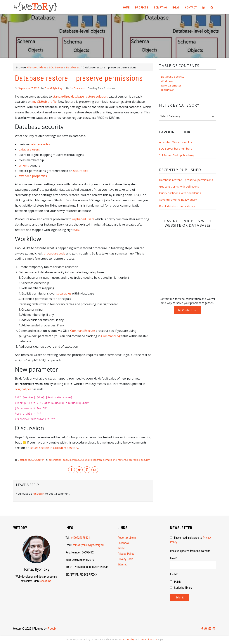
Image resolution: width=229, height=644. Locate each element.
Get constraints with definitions (179, 186)
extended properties (33, 176)
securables (81, 171)
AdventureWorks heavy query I (179, 200)
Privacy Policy (126, 554)
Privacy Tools (125, 559)
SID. (77, 230)
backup (67, 460)
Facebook (123, 543)
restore (122, 460)
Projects (142, 8)
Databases (24, 460)
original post (24, 389)
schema (24, 165)
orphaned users (83, 219)
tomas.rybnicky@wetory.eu (88, 545)
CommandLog (111, 336)
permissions (110, 460)
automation (55, 460)
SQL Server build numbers (176, 148)
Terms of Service (148, 639)
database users (29, 149)
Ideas (176, 8)
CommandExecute (83, 331)
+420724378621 (80, 538)
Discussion (168, 90)
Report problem (127, 538)
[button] (188, 310)
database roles (40, 144)
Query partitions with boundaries (180, 193)
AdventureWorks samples (176, 142)
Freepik (52, 629)
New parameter (171, 85)
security (145, 460)
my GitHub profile (44, 102)
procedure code (54, 253)
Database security (173, 77)
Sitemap (122, 564)
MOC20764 (78, 460)
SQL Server (38, 460)
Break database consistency (177, 206)
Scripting (160, 8)
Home (126, 8)
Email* (193, 563)
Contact (191, 8)
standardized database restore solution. (80, 96)
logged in (39, 494)
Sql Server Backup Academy (177, 155)
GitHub (122, 548)
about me (46, 581)
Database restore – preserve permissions (186, 180)
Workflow (167, 81)
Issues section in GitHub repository (54, 448)
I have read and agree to (191, 540)
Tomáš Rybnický (54, 88)
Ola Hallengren (93, 460)
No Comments (78, 88)
